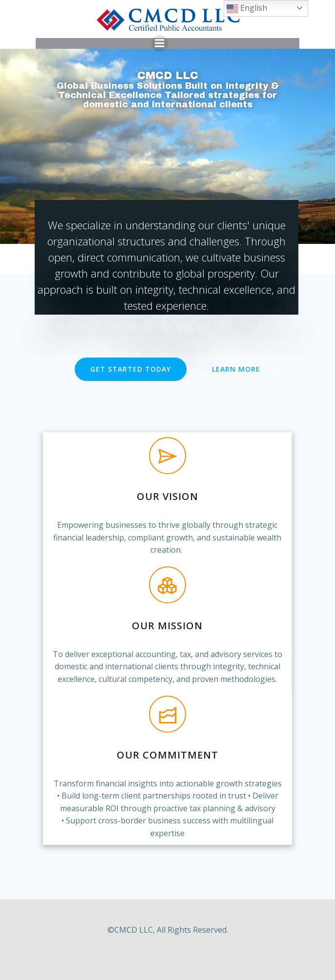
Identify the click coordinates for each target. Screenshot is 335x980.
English (247, 9)
